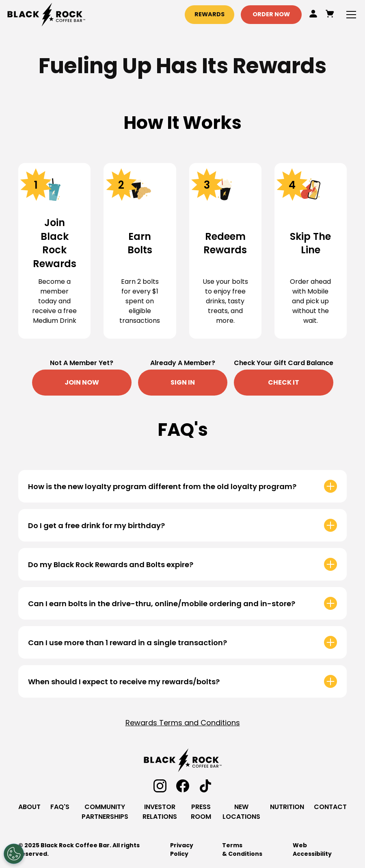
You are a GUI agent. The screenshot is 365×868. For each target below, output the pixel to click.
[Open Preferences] (14, 854)
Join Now (82, 382)
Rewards (209, 14)
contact (330, 807)
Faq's (60, 807)
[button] (350, 15)
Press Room (201, 812)
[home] (46, 15)
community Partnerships (105, 812)
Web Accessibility (312, 850)
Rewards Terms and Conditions (183, 723)
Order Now (271, 14)
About (29, 807)
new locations (241, 812)
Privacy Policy (182, 850)
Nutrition (287, 807)
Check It (284, 382)
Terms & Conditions (242, 850)
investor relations (160, 812)
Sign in (183, 382)
